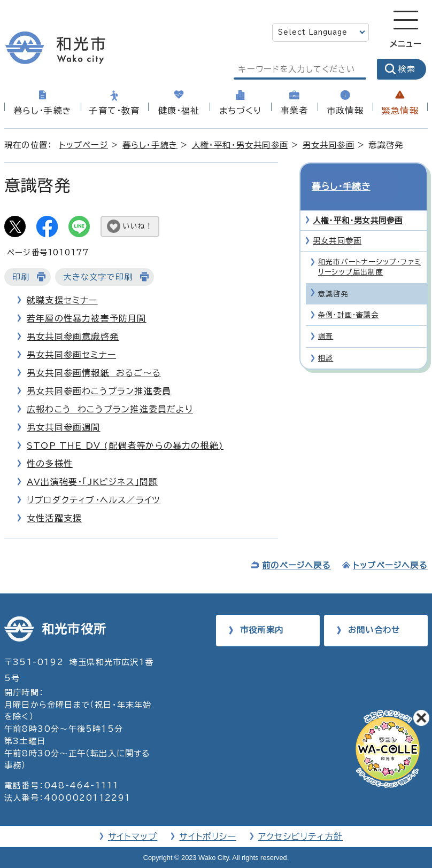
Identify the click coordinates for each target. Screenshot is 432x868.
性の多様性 (50, 464)
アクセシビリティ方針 (300, 836)
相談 (326, 340)
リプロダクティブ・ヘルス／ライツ (94, 500)
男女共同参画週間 (64, 427)
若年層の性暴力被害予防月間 (87, 318)
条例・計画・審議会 (349, 297)
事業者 (295, 111)
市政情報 (345, 111)
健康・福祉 (179, 111)
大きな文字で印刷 (98, 277)
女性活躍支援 (54, 518)
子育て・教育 (114, 111)
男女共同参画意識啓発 (73, 337)
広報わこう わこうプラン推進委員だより (110, 409)
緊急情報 (400, 111)
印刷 (21, 277)
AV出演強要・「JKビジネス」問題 (92, 482)
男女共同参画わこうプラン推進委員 (99, 391)
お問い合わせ (374, 630)
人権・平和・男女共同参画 (240, 145)
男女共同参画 (329, 145)
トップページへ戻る (390, 565)
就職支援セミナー (62, 300)
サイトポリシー (207, 836)
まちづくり (241, 111)
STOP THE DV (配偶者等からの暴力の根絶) (125, 445)
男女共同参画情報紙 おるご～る (94, 373)
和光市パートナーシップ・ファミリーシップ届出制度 (369, 249)
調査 (326, 318)
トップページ (84, 145)
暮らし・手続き (43, 111)
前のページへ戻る (296, 565)
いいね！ (138, 226)
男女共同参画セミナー (71, 355)
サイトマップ (133, 836)
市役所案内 (262, 630)
